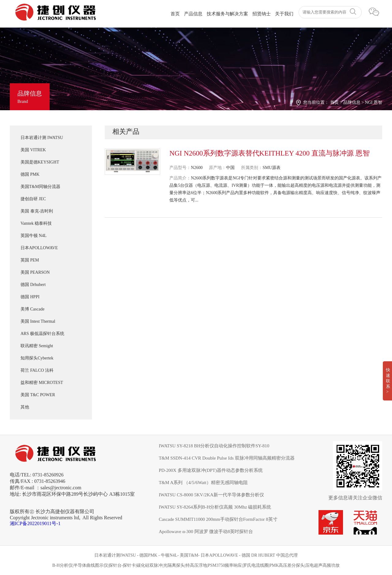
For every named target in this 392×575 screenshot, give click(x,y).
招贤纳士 (262, 14)
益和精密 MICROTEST (42, 383)
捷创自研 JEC (33, 199)
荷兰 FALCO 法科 (37, 370)
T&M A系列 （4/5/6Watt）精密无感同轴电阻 (203, 483)
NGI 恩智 (374, 102)
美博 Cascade (32, 309)
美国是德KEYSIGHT (40, 162)
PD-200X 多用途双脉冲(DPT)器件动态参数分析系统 (211, 470)
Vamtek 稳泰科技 (36, 223)
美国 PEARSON (35, 272)
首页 (175, 14)
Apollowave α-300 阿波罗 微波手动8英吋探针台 (206, 532)
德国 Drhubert (33, 285)
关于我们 (284, 14)
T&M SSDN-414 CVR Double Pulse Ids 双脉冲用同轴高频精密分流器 (226, 458)
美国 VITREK (33, 150)
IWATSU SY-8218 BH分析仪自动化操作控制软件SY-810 (214, 446)
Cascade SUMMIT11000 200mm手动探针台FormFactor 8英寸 (218, 519)
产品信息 (193, 14)
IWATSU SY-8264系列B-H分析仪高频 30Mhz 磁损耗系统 (215, 507)
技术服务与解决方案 (227, 14)
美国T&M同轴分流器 (40, 187)
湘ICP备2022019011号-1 (35, 523)
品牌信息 (352, 102)
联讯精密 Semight (37, 346)
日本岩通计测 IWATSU (42, 138)
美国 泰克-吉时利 (37, 211)
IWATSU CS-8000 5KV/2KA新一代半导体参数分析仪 (211, 495)
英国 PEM (30, 260)
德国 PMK (30, 174)
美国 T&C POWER (38, 395)
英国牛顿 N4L (34, 236)
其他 (25, 407)
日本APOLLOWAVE (39, 248)
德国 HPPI (30, 297)
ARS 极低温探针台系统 (42, 334)
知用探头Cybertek (37, 358)
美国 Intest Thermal (38, 321)
